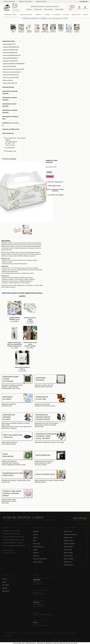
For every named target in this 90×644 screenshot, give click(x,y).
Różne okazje (76, 15)
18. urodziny (57, 15)
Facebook (85, 8)
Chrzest (48, 15)
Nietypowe (45, 553)
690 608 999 (83, 2)
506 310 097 (36, 615)
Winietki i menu (76, 531)
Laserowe (45, 534)
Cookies (60, 640)
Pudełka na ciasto (76, 541)
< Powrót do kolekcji (9, 159)
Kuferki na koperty (76, 559)
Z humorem (45, 556)
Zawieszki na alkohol (76, 544)
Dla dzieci (66, 15)
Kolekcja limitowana (45, 547)
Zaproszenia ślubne (11, 15)
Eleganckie (45, 531)
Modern (45, 537)
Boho (45, 541)
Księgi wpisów (76, 562)
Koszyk (79, 8)
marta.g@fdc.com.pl (11, 151)
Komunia (39, 15)
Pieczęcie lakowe (76, 556)
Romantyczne (45, 544)
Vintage (45, 550)
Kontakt (86, 15)
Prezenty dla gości (76, 547)
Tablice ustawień (76, 553)
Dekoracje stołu (76, 537)
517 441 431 (36, 602)
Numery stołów (76, 550)
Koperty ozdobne (45, 562)
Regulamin (54, 640)
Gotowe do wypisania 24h (45, 559)
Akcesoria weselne (27, 15)
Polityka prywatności (44, 640)
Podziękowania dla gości (76, 534)
